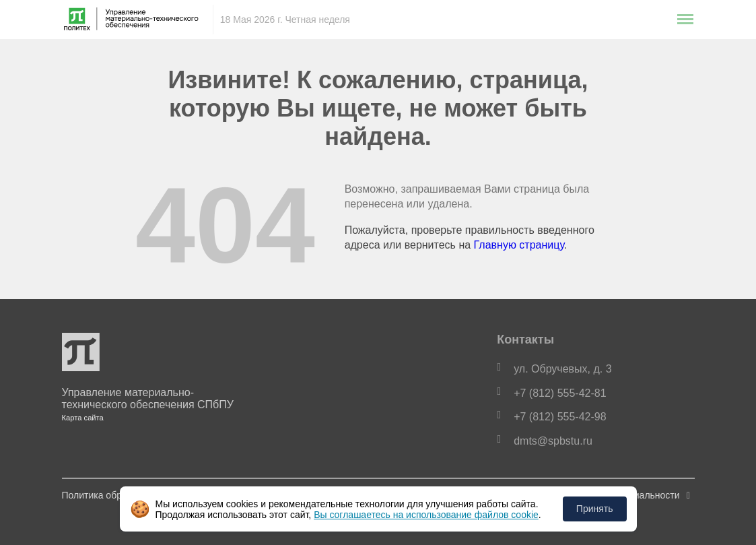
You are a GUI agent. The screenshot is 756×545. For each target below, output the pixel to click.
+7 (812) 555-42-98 (560, 417)
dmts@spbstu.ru (553, 441)
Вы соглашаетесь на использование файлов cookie (426, 515)
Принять (595, 509)
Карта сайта (83, 418)
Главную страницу (519, 245)
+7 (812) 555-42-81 (560, 393)
